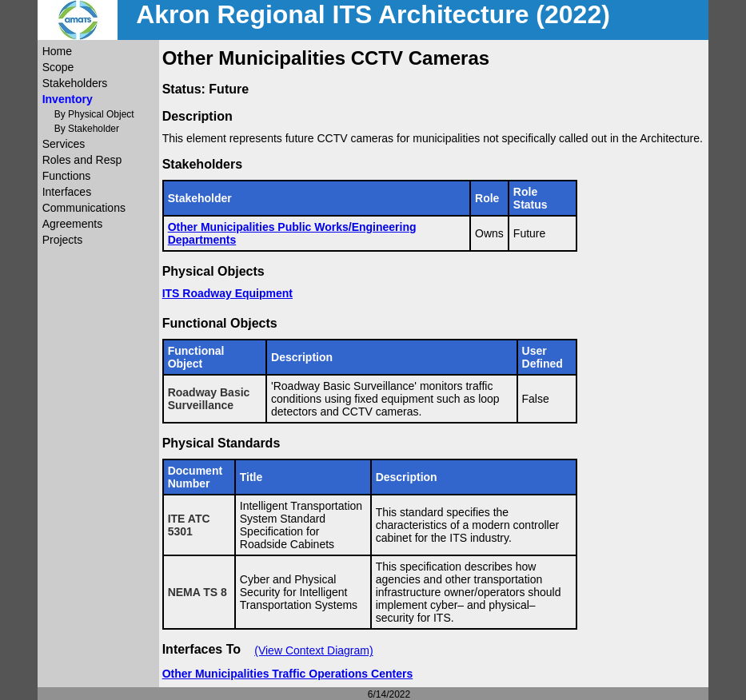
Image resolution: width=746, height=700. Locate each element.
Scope (58, 67)
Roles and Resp (82, 160)
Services (64, 144)
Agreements (72, 224)
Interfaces (67, 192)
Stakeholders (75, 83)
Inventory (68, 99)
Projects (63, 240)
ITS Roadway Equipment (227, 293)
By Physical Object (94, 114)
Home (57, 51)
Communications (84, 208)
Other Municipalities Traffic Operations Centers (288, 674)
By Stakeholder (87, 129)
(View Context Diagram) (313, 650)
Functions (67, 176)
